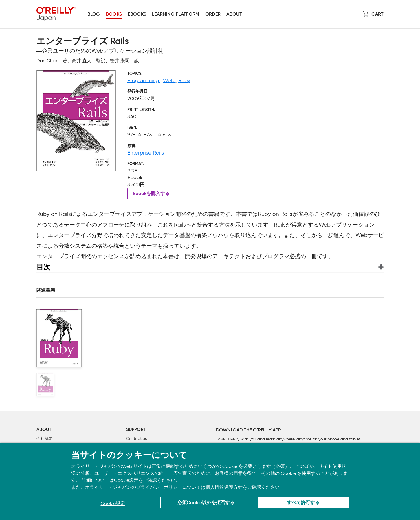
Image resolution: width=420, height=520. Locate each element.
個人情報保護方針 (224, 487)
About (234, 14)
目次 (43, 267)
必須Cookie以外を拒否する (206, 503)
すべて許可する (303, 503)
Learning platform (176, 14)
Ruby (184, 80)
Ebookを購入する (151, 194)
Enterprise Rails (146, 153)
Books (114, 14)
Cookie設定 (126, 480)
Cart (377, 14)
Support (136, 430)
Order (213, 14)
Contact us (136, 439)
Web (169, 80)
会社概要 (45, 439)
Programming (144, 80)
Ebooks (137, 14)
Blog (94, 14)
